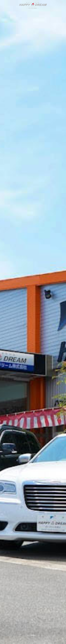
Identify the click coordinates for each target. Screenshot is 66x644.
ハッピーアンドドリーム (33, 5)
